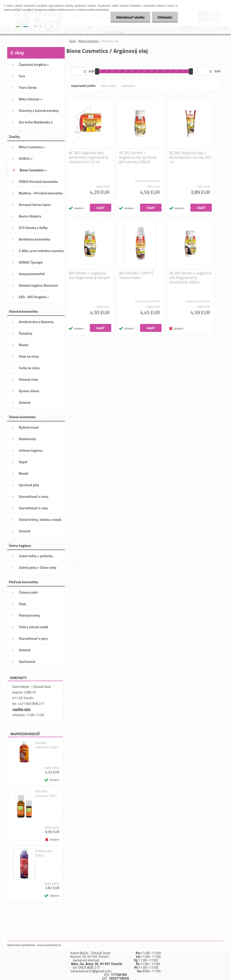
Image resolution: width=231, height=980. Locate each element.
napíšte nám (21, 709)
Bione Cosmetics (89, 41)
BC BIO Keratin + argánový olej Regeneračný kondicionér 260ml (191, 278)
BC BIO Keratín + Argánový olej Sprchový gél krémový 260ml (138, 157)
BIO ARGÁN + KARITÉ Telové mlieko (136, 275)
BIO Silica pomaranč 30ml (46, 793)
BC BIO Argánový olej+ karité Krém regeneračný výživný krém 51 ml (89, 157)
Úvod (72, 41)
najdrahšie (128, 86)
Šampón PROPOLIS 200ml (47, 745)
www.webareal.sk (49, 945)
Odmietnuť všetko (130, 17)
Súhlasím (165, 17)
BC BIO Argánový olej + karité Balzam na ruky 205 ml (191, 157)
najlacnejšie (108, 86)
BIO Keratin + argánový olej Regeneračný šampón (89, 275)
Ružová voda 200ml (44, 853)
